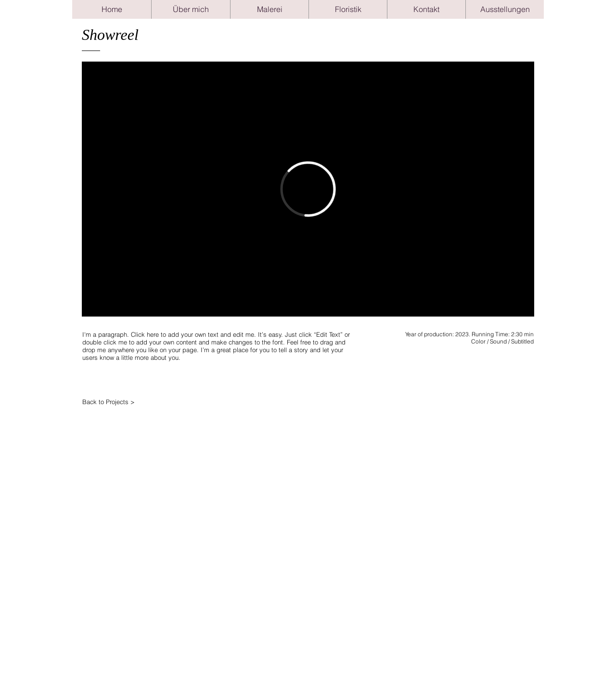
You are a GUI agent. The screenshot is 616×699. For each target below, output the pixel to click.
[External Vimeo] (308, 189)
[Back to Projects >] (123, 402)
